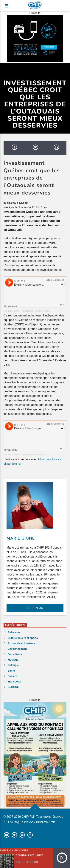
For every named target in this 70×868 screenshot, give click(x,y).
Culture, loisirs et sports (23, 638)
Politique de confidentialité (31, 822)
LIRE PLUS (35, 608)
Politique (13, 665)
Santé (11, 671)
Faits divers (15, 654)
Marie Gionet (22, 538)
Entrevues (14, 632)
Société (12, 676)
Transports (14, 682)
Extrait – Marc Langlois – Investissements (31, 311)
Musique (13, 660)
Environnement (17, 649)
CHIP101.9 (8, 311)
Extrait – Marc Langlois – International (30, 455)
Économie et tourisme (21, 643)
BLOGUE (13, 687)
